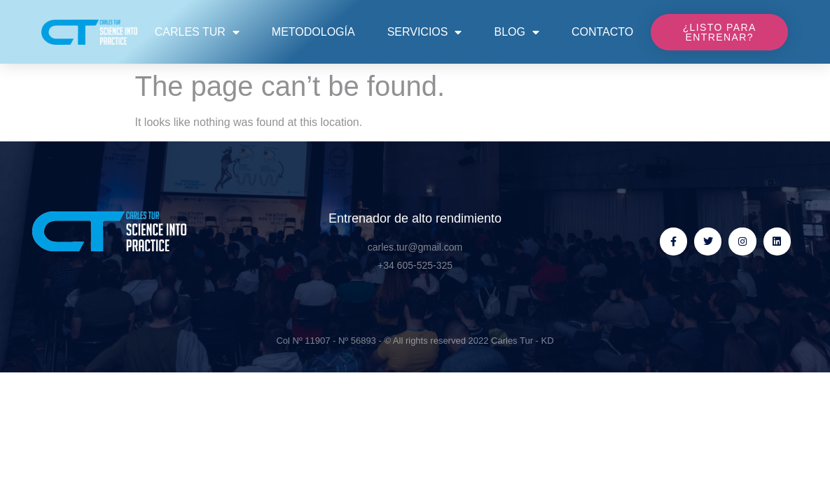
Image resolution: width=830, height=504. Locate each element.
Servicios (425, 32)
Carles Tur (197, 32)
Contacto (602, 32)
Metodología (313, 32)
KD (548, 341)
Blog (516, 32)
